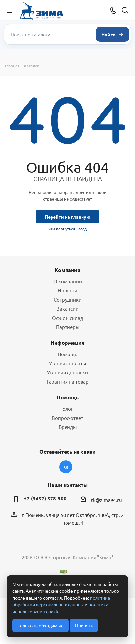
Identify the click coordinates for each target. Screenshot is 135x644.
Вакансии (67, 309)
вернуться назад (71, 229)
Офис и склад (68, 318)
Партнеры (68, 327)
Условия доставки (67, 372)
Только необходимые (41, 625)
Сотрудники (68, 299)
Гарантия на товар (68, 381)
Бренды (68, 427)
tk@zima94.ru (106, 500)
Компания (67, 270)
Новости (67, 290)
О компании (68, 281)
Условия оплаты (67, 363)
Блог (68, 409)
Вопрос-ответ (67, 418)
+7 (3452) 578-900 (45, 498)
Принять (84, 625)
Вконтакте (66, 467)
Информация (67, 343)
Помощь (67, 354)
